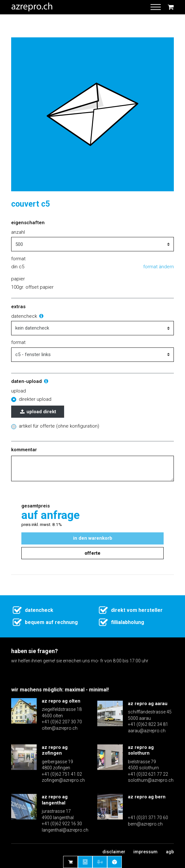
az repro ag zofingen (55, 750)
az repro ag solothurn (141, 750)
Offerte (93, 553)
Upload (18, 391)
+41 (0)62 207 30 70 (62, 722)
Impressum (145, 852)
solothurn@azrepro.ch (151, 780)
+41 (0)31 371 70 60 (148, 818)
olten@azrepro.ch (60, 728)
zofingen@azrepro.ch (63, 780)
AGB (170, 852)
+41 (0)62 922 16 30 (62, 824)
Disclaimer (114, 852)
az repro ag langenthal (55, 800)
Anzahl (18, 232)
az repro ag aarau (148, 704)
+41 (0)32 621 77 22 (148, 774)
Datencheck (28, 316)
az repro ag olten (61, 701)
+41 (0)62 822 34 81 (148, 724)
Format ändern (159, 267)
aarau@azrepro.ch (147, 731)
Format (18, 342)
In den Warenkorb (93, 538)
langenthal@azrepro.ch (65, 830)
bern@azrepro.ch (145, 824)
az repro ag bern (147, 797)
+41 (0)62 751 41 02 (62, 774)
